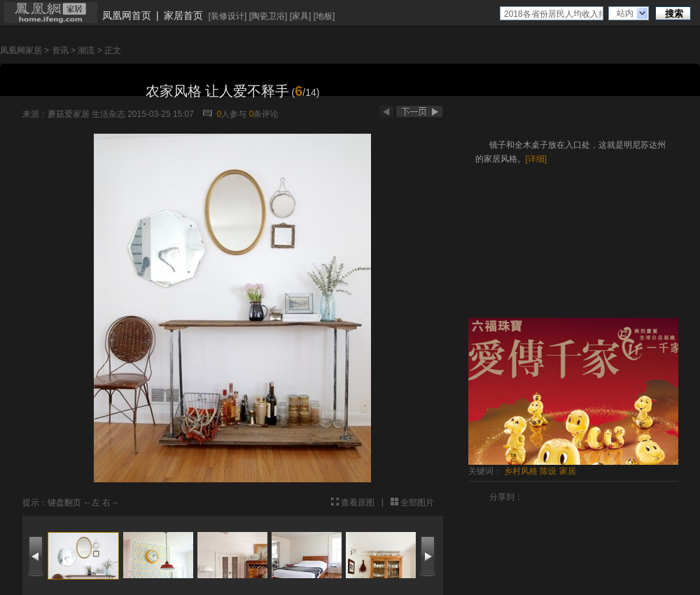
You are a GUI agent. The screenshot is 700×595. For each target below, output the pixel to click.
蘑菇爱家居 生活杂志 (86, 114)
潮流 (86, 50)
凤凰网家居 (21, 50)
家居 (568, 471)
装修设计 (227, 16)
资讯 (60, 50)
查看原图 (358, 503)
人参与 (232, 114)
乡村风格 (521, 471)
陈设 (548, 471)
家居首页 (183, 15)
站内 (625, 13)
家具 (300, 16)
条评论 (264, 114)
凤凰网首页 (127, 15)
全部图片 (417, 503)
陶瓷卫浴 (268, 16)
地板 (324, 16)
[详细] (537, 159)
